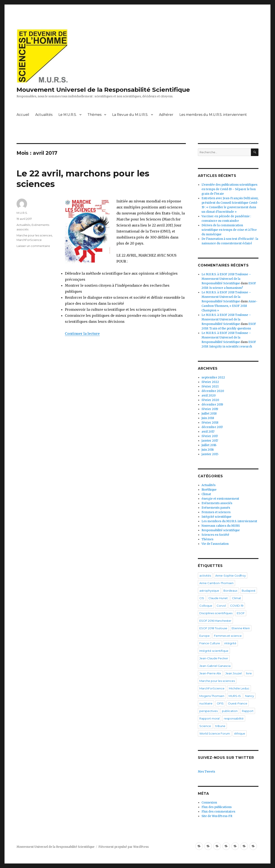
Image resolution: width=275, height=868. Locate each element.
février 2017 (210, 436)
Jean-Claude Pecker (214, 658)
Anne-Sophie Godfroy (231, 576)
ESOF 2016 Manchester (215, 621)
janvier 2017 (210, 441)
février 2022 (210, 382)
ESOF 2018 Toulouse (213, 628)
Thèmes (94, 115)
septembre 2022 (213, 377)
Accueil (23, 115)
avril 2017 (208, 432)
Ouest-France (238, 703)
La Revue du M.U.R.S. (130, 115)
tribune (220, 726)
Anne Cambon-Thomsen (216, 583)
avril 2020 (209, 396)
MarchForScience (29, 240)
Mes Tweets (206, 772)
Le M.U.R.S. (68, 115)
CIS (202, 598)
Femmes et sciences (216, 512)
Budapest (249, 591)
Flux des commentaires (218, 812)
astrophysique (209, 591)
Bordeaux (230, 591)
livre (249, 673)
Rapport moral (209, 718)
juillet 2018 (209, 414)
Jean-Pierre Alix (210, 673)
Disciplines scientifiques (216, 613)
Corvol (221, 606)
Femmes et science (228, 636)
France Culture (210, 643)
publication (230, 711)
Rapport (248, 711)
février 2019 (210, 409)
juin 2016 (208, 450)
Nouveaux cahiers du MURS (221, 526)
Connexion (209, 803)
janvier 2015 (210, 454)
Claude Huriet (218, 598)
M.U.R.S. (22, 213)
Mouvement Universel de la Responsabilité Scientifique (103, 90)
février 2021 (210, 387)
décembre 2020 (213, 391)
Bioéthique (209, 490)
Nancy (250, 696)
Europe (205, 636)
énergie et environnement (220, 499)
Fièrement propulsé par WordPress (124, 847)
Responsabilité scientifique (221, 530)
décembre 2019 (212, 405)
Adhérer (166, 115)
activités (205, 576)
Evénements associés (217, 503)
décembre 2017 (212, 427)
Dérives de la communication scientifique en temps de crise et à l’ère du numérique (229, 230)
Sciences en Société (215, 535)
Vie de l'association (215, 544)
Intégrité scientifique (216, 517)
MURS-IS (235, 696)
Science (205, 726)
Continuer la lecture (82, 334)
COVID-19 (237, 606)
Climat (206, 494)
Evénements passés (216, 508)
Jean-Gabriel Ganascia (215, 666)
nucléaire (206, 703)
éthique (240, 733)
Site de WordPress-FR (217, 816)
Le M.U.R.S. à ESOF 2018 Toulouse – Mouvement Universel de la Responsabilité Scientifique (226, 279)
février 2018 (210, 423)
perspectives (209, 711)
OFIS (220, 703)
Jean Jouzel (234, 673)
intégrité (230, 643)
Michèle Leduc (239, 688)
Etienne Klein (241, 628)
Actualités (44, 115)
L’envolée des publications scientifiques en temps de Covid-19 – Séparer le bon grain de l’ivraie (229, 189)
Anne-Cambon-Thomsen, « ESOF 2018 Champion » (229, 306)
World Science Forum (215, 733)
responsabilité (234, 718)
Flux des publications (217, 807)
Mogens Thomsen (212, 696)
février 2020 (210, 400)
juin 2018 (208, 418)
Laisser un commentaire (33, 246)
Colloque (206, 606)
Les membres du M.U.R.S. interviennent (213, 115)
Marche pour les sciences (34, 235)
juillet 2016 (209, 445)
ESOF (241, 613)
